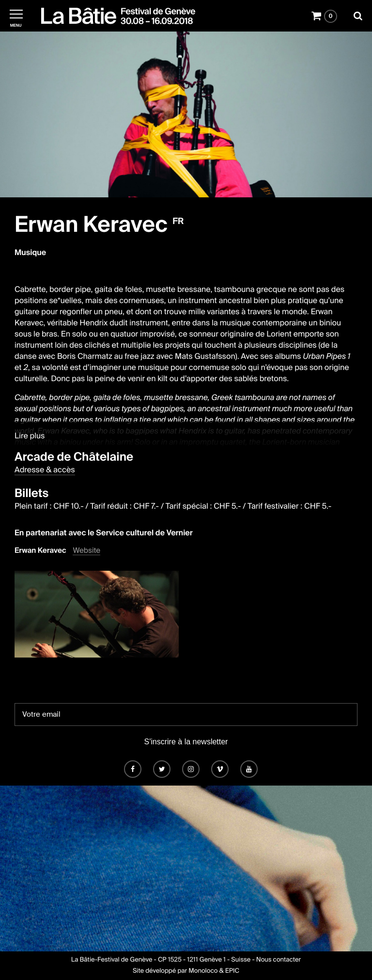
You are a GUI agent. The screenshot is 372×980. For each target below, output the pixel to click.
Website (86, 551)
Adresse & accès (45, 470)
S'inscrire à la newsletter (186, 742)
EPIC (232, 971)
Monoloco (203, 971)
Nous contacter (279, 960)
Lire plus (30, 436)
